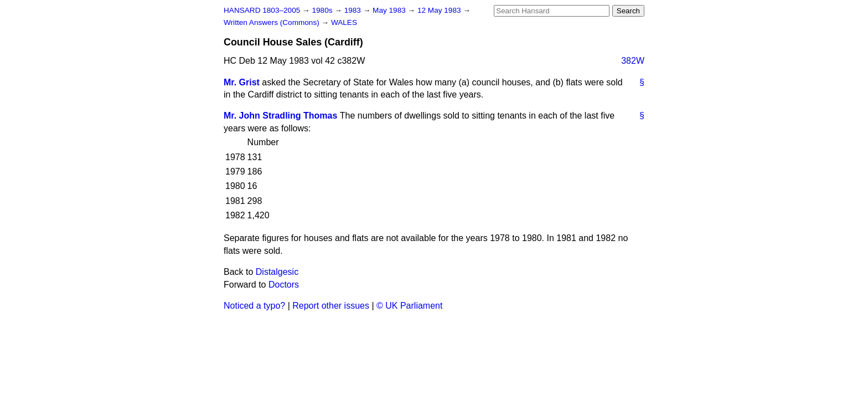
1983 (354, 10)
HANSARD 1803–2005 (262, 10)
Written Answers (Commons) (273, 22)
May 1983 (390, 10)
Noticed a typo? (254, 306)
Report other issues (331, 306)
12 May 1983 (440, 10)
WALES (344, 22)
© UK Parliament (409, 306)
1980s (323, 10)
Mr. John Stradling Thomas (280, 116)
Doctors (284, 285)
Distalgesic (277, 272)
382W (633, 61)
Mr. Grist (242, 82)
